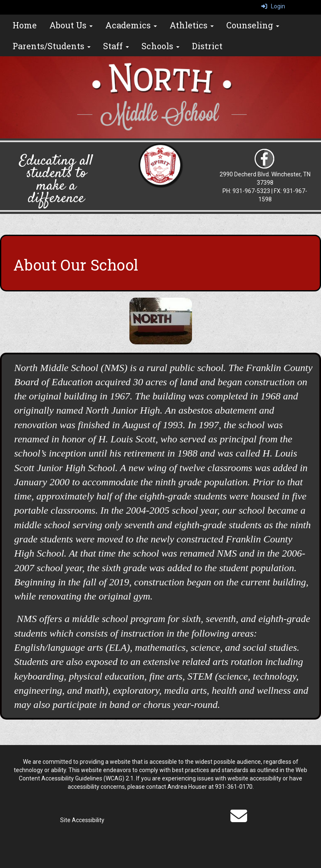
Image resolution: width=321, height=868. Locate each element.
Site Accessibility (82, 820)
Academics (131, 25)
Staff (116, 46)
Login (273, 6)
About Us (71, 25)
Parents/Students (52, 46)
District (207, 46)
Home (25, 25)
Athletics (192, 25)
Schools (160, 46)
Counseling (253, 25)
